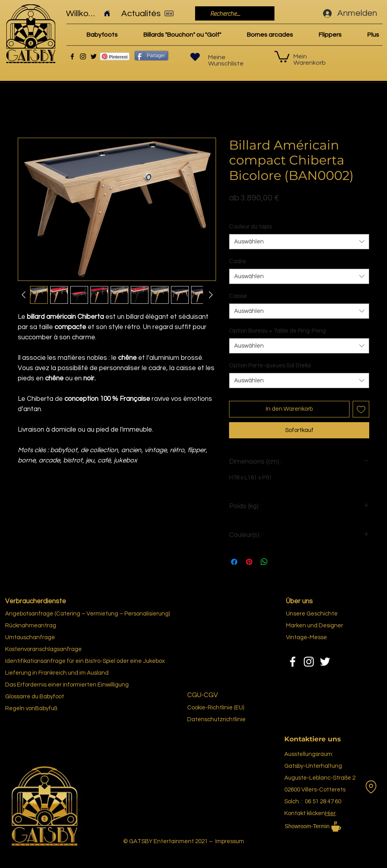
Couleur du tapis (250, 227)
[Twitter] (94, 56)
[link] (282, 56)
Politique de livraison (255, 210)
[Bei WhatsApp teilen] (264, 562)
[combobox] (299, 242)
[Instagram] (83, 56)
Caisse (238, 296)
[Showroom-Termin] (328, 826)
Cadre (238, 261)
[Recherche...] (234, 14)
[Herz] (195, 57)
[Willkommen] (88, 13)
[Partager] (151, 56)
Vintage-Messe (306, 637)
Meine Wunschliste (226, 60)
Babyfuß (46, 708)
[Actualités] (150, 13)
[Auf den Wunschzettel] (361, 409)
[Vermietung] (371, 787)
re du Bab (38, 697)
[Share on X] (279, 562)
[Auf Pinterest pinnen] (249, 562)
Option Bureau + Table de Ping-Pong (277, 331)
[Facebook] (72, 56)
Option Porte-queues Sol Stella (270, 366)
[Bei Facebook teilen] (234, 562)
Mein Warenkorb (310, 60)
